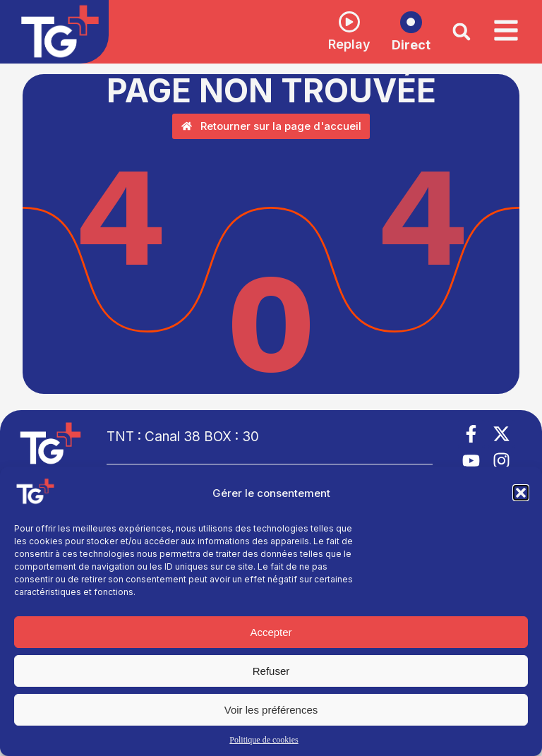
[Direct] (403, 22)
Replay (341, 45)
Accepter (271, 632)
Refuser (271, 671)
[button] (521, 493)
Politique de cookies (264, 740)
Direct (403, 46)
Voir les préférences (271, 710)
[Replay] (341, 22)
